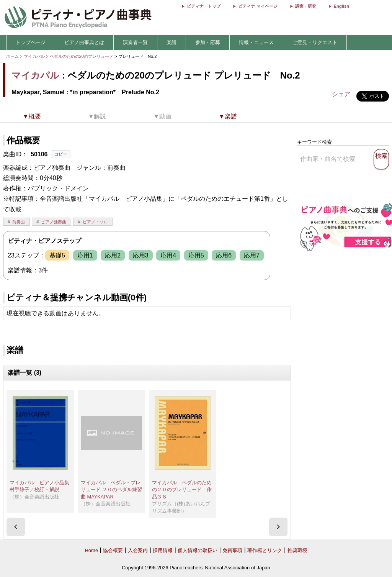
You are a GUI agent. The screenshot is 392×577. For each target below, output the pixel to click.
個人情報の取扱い (198, 550)
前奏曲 (19, 222)
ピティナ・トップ (204, 6)
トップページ (31, 42)
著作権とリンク (265, 550)
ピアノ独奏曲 (54, 222)
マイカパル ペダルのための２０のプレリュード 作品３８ (182, 490)
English (341, 6)
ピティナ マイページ (258, 6)
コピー (61, 154)
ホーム (12, 56)
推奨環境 (297, 550)
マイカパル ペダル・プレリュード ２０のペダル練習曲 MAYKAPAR (111, 490)
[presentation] (16, 527)
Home (91, 550)
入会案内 (138, 550)
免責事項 (232, 550)
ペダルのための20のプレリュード (82, 56)
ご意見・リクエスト (315, 42)
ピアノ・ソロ (95, 222)
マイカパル (34, 56)
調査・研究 (306, 6)
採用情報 (163, 550)
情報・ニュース (256, 42)
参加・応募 (208, 42)
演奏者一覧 (135, 42)
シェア (341, 94)
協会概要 (113, 550)
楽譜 (171, 42)
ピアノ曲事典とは (84, 42)
